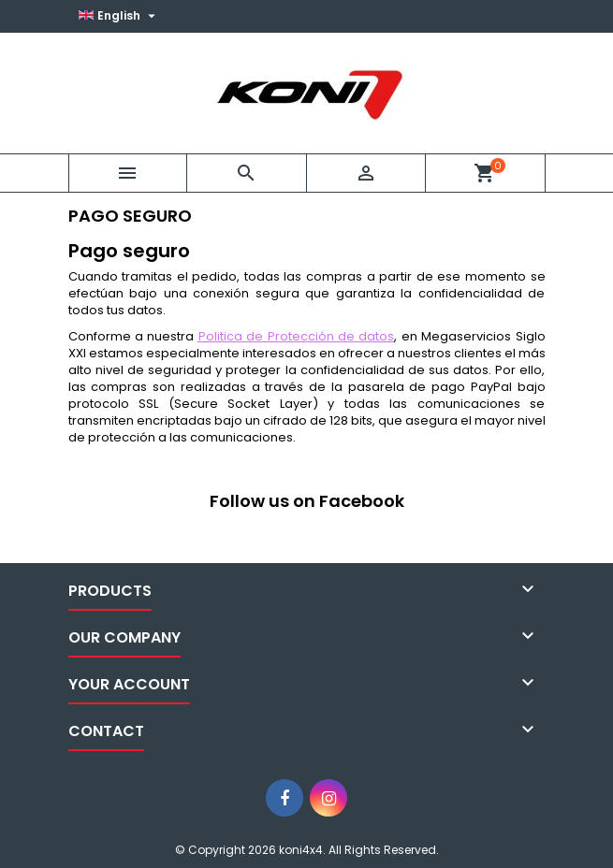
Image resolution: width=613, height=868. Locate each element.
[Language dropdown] (119, 16)
